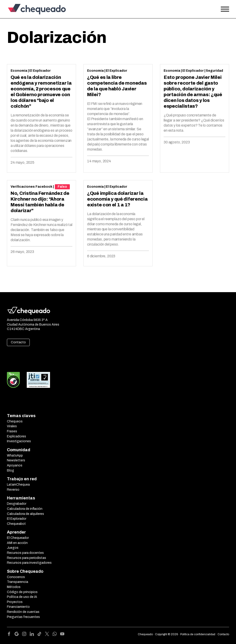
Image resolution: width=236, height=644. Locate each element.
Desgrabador (17, 504)
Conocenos (16, 577)
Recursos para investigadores (29, 563)
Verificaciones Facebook (31, 187)
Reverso (13, 490)
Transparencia (18, 582)
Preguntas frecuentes (23, 617)
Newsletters (16, 460)
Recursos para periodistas (27, 558)
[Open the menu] (225, 9)
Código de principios (22, 592)
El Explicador (40, 71)
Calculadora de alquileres (25, 514)
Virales (12, 426)
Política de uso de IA (22, 597)
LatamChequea (18, 485)
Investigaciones (19, 441)
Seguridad (214, 71)
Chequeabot (16, 524)
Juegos (13, 548)
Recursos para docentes (25, 553)
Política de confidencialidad (198, 634)
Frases (12, 431)
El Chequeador (18, 538)
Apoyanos (15, 465)
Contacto (18, 342)
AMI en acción (17, 543)
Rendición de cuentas (23, 612)
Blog (10, 470)
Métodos (14, 587)
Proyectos (15, 602)
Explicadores (16, 436)
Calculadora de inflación (25, 509)
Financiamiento (18, 607)
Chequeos (15, 421)
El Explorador (17, 519)
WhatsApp (15, 456)
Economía (19, 71)
